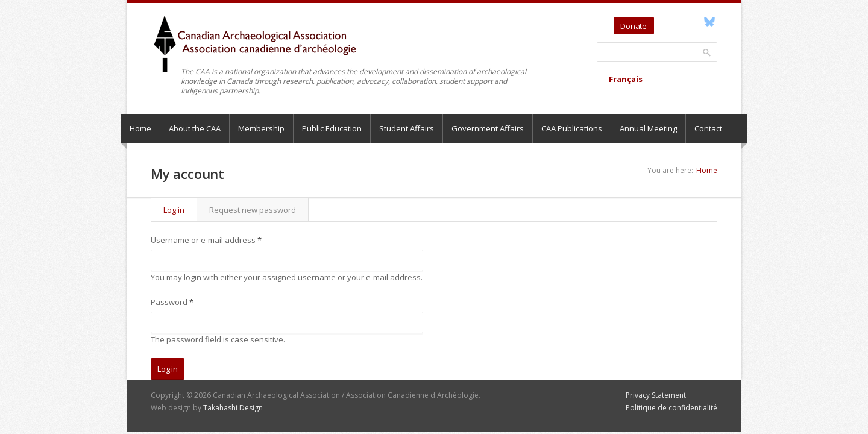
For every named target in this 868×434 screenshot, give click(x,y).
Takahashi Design (233, 408)
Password (172, 302)
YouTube (681, 22)
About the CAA (195, 128)
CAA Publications (572, 128)
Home (140, 128)
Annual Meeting (648, 128)
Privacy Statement (656, 395)
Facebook (695, 22)
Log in (180, 210)
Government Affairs (488, 128)
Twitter (665, 22)
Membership (261, 128)
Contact (708, 128)
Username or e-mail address (206, 240)
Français (626, 79)
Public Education (332, 128)
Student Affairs (407, 128)
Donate (634, 26)
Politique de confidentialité (671, 408)
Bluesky (709, 22)
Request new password (253, 210)
